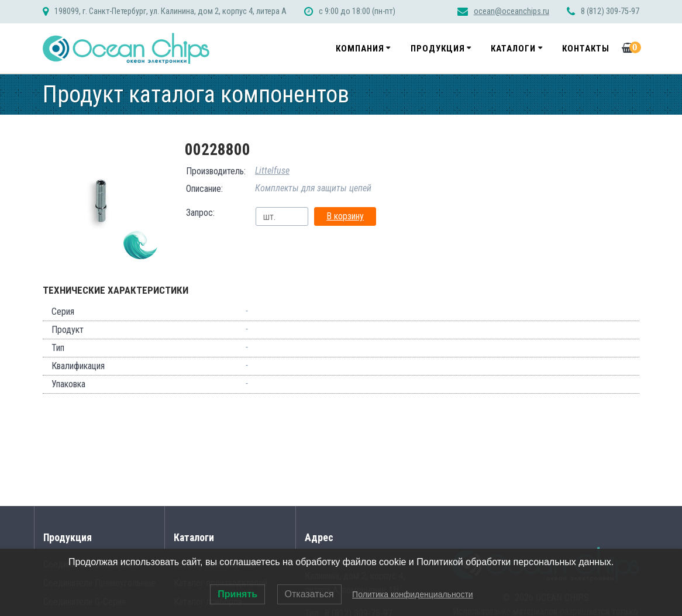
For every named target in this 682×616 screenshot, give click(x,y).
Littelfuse (272, 171)
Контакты (586, 49)
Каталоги (513, 49)
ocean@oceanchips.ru (511, 11)
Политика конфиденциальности (413, 594)
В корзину (345, 216)
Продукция (438, 49)
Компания (360, 49)
